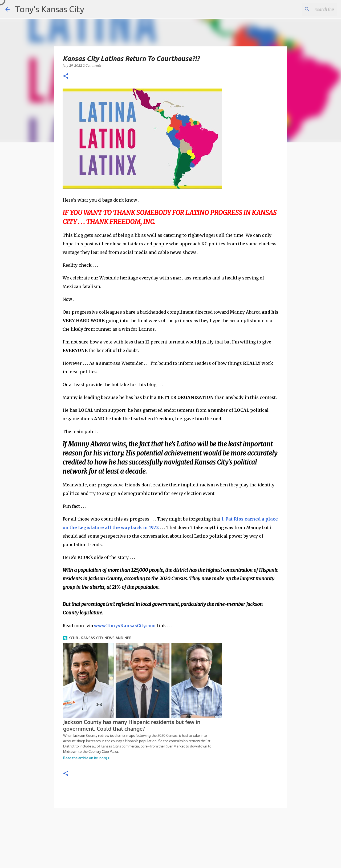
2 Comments (92, 65)
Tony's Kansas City (50, 9)
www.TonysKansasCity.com (125, 626)
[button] (66, 76)
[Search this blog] (309, 9)
